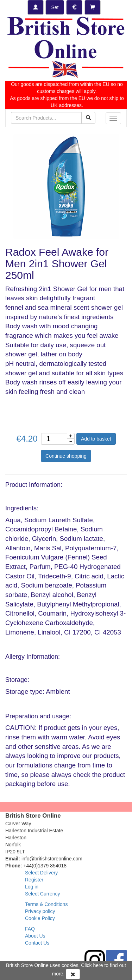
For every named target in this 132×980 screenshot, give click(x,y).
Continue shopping (66, 456)
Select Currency (43, 894)
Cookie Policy (40, 918)
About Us (35, 936)
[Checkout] (93, 7)
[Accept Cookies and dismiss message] (73, 974)
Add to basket (96, 439)
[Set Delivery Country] (55, 7)
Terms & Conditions (46, 904)
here (98, 965)
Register (34, 880)
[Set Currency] (74, 7)
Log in (32, 887)
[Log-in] (36, 7)
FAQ (30, 929)
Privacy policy (40, 911)
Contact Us (37, 943)
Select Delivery (41, 873)
